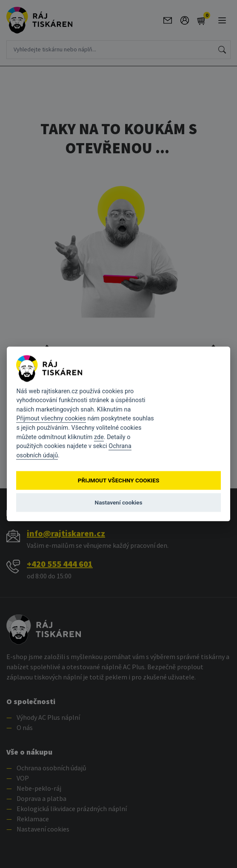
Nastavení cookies (119, 502)
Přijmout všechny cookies (51, 419)
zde (99, 437)
